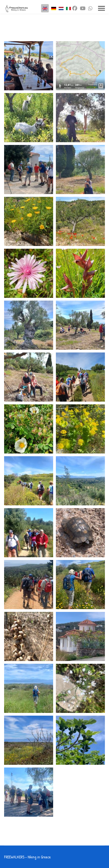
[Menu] (101, 8)
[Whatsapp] (90, 8)
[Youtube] (83, 8)
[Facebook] (75, 8)
